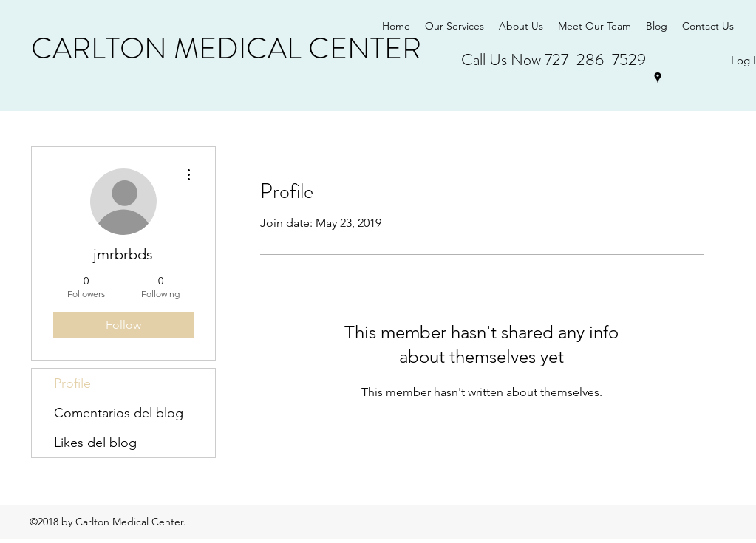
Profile (72, 383)
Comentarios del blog (119, 413)
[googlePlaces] (658, 78)
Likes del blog (95, 443)
